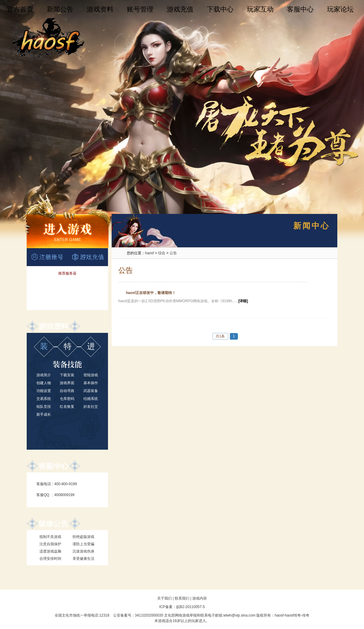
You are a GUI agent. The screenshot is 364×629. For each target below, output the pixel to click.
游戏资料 (100, 9)
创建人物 (44, 383)
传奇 (306, 615)
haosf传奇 (293, 615)
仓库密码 (67, 399)
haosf (149, 253)
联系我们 (182, 598)
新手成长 (44, 414)
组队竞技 (44, 407)
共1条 (220, 336)
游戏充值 (180, 9)
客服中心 (300, 9)
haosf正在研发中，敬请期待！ (151, 293)
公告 (173, 253)
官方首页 (20, 9)
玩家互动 (260, 9)
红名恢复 (67, 407)
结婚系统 (91, 399)
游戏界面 (67, 383)
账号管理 (140, 9)
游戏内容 (200, 598)
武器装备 (91, 391)
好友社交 (91, 407)
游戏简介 (44, 375)
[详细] (243, 301)
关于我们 (164, 598)
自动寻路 (67, 391)
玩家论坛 (340, 9)
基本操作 (91, 383)
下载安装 (67, 375)
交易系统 (44, 399)
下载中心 (220, 9)
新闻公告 (60, 9)
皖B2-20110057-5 (191, 607)
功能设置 (44, 391)
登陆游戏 (91, 375)
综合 (162, 253)
